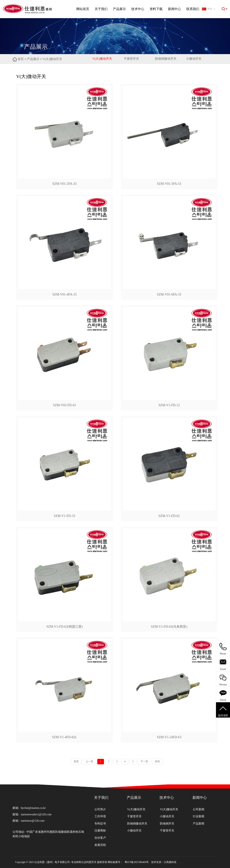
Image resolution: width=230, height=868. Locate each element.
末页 (157, 761)
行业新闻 (199, 816)
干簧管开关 (131, 59)
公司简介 (100, 809)
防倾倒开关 (167, 823)
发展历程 (100, 845)
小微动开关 (194, 59)
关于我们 (101, 9)
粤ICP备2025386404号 (137, 862)
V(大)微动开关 (52, 59)
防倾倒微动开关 (166, 59)
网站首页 (83, 9)
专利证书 (100, 823)
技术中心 (138, 9)
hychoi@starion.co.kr (33, 808)
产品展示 (119, 9)
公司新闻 (199, 809)
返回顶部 (223, 711)
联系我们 (193, 9)
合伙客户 (100, 837)
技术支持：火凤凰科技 (164, 862)
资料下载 (156, 9)
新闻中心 (174, 9)
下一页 (144, 761)
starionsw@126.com (33, 821)
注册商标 (100, 830)
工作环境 (100, 816)
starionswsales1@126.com (36, 814)
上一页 (89, 761)
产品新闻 (199, 823)
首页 (21, 59)
